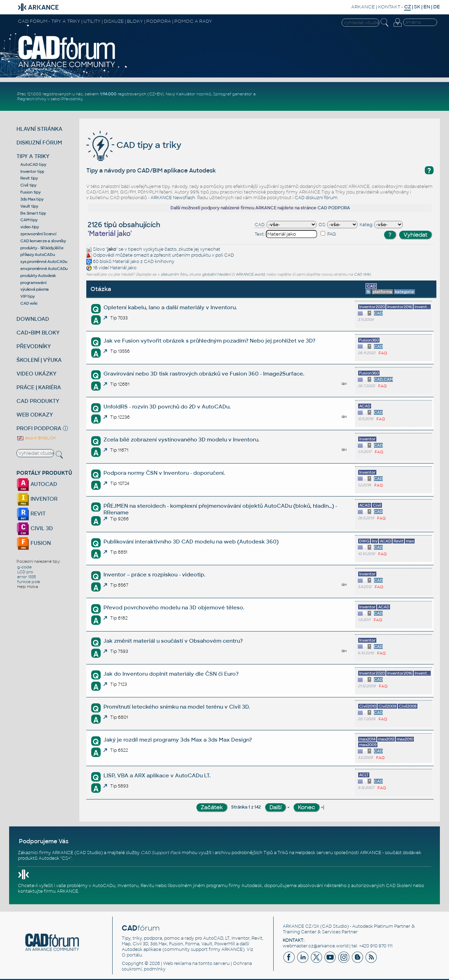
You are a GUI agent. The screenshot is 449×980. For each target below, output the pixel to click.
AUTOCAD (37, 484)
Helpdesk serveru (314, 853)
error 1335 (27, 577)
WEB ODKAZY (35, 415)
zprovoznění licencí (38, 234)
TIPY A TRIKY (33, 156)
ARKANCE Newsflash (173, 198)
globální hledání (216, 274)
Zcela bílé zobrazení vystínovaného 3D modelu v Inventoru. (181, 440)
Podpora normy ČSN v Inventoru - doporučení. (164, 473)
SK (417, 7)
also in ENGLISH (36, 438)
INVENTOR (37, 499)
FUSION (34, 543)
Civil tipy (28, 185)
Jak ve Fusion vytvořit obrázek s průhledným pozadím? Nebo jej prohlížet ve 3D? (209, 341)
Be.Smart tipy (33, 213)
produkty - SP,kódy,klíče (42, 248)
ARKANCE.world (250, 274)
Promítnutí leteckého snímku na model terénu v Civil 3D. (177, 707)
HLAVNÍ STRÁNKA (39, 129)
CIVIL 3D (35, 528)
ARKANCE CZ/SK (301, 926)
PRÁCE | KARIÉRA (39, 387)
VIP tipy (27, 296)
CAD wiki (29, 303)
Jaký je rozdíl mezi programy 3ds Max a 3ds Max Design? (178, 740)
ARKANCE (363, 7)
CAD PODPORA (334, 208)
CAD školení (399, 886)
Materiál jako (126, 262)
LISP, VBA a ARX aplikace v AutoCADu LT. (157, 775)
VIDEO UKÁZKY (36, 374)
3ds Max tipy (32, 199)
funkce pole (29, 582)
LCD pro (25, 572)
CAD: (260, 225)
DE (437, 7)
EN (427, 7)
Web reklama (177, 964)
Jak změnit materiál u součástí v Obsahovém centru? (173, 641)
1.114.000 (108, 94)
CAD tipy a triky (134, 145)
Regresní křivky (32, 99)
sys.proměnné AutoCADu (44, 262)
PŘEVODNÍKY (34, 346)
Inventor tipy (32, 171)
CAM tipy (29, 220)
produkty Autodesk (38, 276)
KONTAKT (389, 7)
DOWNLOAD (33, 319)
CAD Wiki (362, 274)
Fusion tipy (30, 192)
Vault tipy (29, 206)
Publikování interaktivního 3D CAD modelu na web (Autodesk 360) (191, 542)
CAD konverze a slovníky (43, 241)
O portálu (132, 955)
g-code (24, 567)
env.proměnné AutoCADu (44, 269)
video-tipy (30, 227)
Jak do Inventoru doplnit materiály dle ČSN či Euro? (171, 674)
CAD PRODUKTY (38, 401)
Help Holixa (28, 587)
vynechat (210, 249)
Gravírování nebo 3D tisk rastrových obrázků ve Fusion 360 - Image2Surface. (204, 374)
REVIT (31, 513)
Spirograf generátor (233, 94)
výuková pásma (35, 289)
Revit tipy (29, 178)
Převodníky (72, 99)
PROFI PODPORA (39, 428)
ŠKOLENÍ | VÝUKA (39, 360)
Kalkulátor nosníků (194, 94)
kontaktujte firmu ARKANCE (48, 891)
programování (33, 283)
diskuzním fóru (174, 274)
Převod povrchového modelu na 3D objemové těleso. (174, 607)
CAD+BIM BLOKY (38, 333)
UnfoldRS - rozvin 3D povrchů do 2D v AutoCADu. (167, 407)
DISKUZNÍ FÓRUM (39, 143)
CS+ (66, 858)
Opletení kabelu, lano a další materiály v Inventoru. (170, 307)
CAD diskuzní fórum (316, 198)
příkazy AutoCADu (38, 255)
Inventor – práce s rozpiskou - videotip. (154, 575)
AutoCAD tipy (33, 164)
